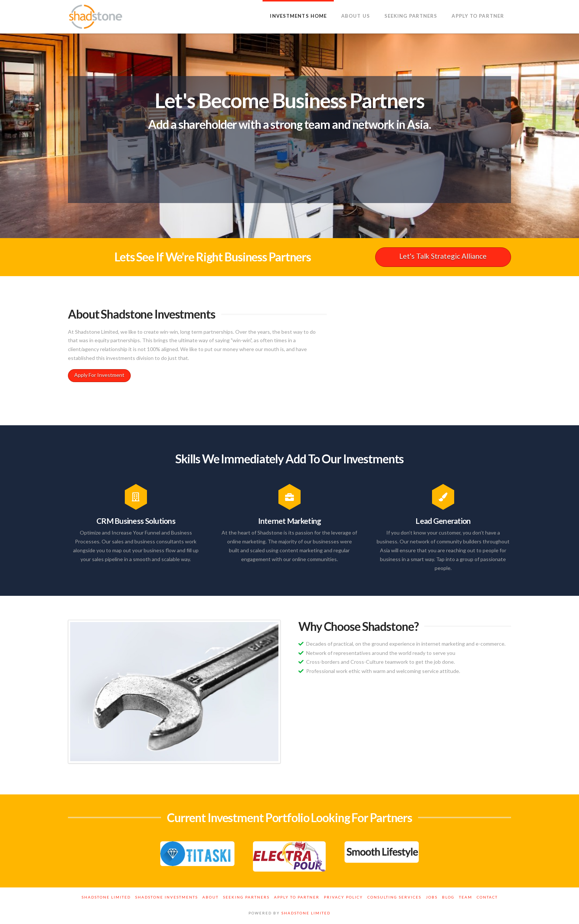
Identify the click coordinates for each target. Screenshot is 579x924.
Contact (487, 897)
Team (466, 897)
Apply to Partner (297, 897)
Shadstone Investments (167, 897)
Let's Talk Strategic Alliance (443, 256)
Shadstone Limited (106, 897)
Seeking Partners (246, 897)
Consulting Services (394, 897)
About (210, 897)
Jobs (432, 897)
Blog (448, 897)
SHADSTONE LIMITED (306, 913)
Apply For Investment (99, 375)
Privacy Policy (343, 897)
